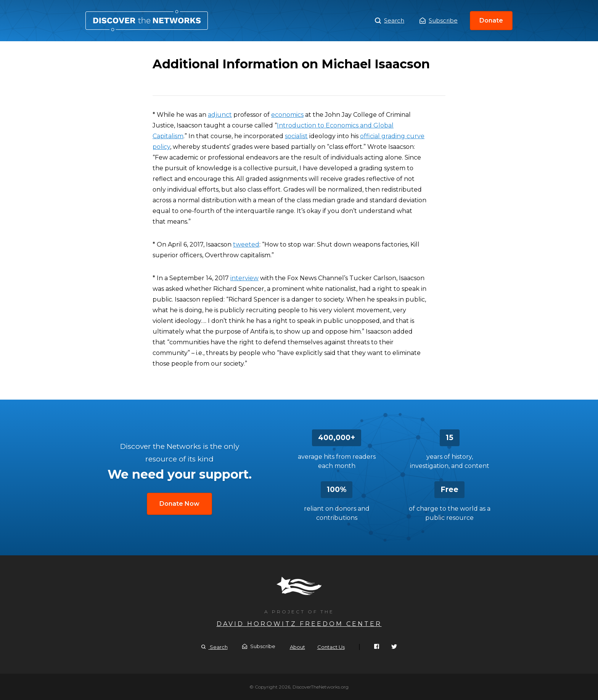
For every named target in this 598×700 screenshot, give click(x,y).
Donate (491, 20)
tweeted (246, 244)
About (297, 647)
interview (244, 278)
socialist (296, 136)
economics (287, 115)
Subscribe (439, 20)
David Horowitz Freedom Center (299, 624)
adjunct (220, 115)
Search (390, 21)
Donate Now (179, 504)
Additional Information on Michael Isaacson (147, 21)
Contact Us (331, 647)
